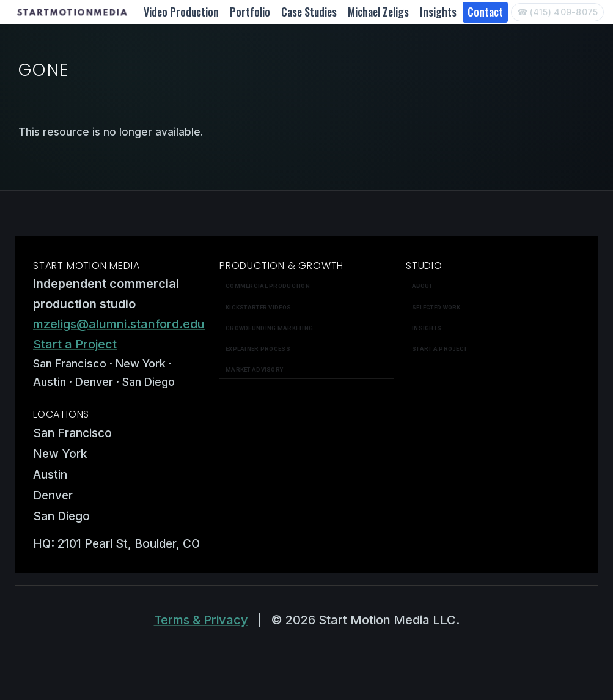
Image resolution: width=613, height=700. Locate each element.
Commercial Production (268, 286)
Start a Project (75, 344)
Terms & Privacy (201, 620)
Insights (438, 12)
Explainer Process (258, 349)
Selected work (436, 307)
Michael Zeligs (378, 12)
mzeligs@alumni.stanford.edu (119, 324)
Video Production (181, 12)
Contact (485, 12)
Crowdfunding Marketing (269, 328)
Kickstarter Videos (258, 307)
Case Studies (309, 12)
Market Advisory (254, 370)
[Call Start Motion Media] (557, 12)
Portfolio (250, 12)
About (422, 286)
